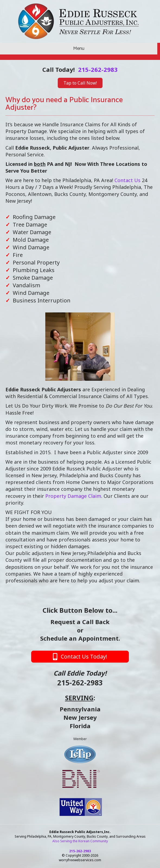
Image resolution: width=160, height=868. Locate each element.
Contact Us (127, 180)
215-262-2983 (98, 69)
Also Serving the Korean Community (80, 841)
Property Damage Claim (73, 496)
